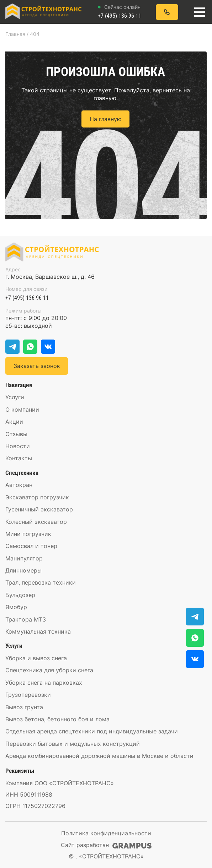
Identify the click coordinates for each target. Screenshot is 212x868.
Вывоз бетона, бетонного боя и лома (57, 719)
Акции (14, 422)
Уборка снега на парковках (44, 683)
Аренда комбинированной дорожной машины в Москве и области (99, 756)
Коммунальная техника (38, 631)
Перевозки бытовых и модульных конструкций (73, 744)
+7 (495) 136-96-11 (120, 12)
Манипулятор (24, 558)
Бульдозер (20, 595)
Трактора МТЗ (26, 619)
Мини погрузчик (28, 534)
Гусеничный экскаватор (39, 509)
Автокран (19, 485)
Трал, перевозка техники (41, 582)
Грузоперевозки (28, 695)
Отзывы (16, 434)
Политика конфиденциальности (106, 833)
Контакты (19, 458)
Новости (18, 446)
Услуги (15, 397)
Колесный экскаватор (36, 522)
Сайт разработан (106, 845)
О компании (22, 409)
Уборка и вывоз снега (36, 658)
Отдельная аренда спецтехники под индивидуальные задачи (92, 731)
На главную (106, 119)
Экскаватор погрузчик (37, 497)
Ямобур (16, 607)
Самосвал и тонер (31, 546)
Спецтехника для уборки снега (49, 670)
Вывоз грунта (24, 707)
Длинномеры (23, 570)
